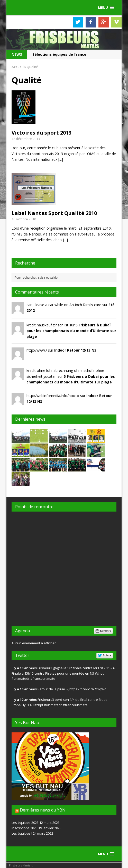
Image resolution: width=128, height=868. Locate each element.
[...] (61, 159)
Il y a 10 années (24, 668)
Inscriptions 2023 (25, 828)
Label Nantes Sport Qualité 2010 (54, 213)
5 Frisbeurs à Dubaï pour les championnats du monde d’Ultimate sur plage (71, 331)
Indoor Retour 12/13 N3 (75, 350)
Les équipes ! (22, 833)
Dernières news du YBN (43, 810)
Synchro (103, 631)
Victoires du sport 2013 (42, 133)
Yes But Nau (27, 723)
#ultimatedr (21, 678)
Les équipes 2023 (25, 823)
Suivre (104, 655)
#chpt (99, 673)
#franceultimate (43, 678)
